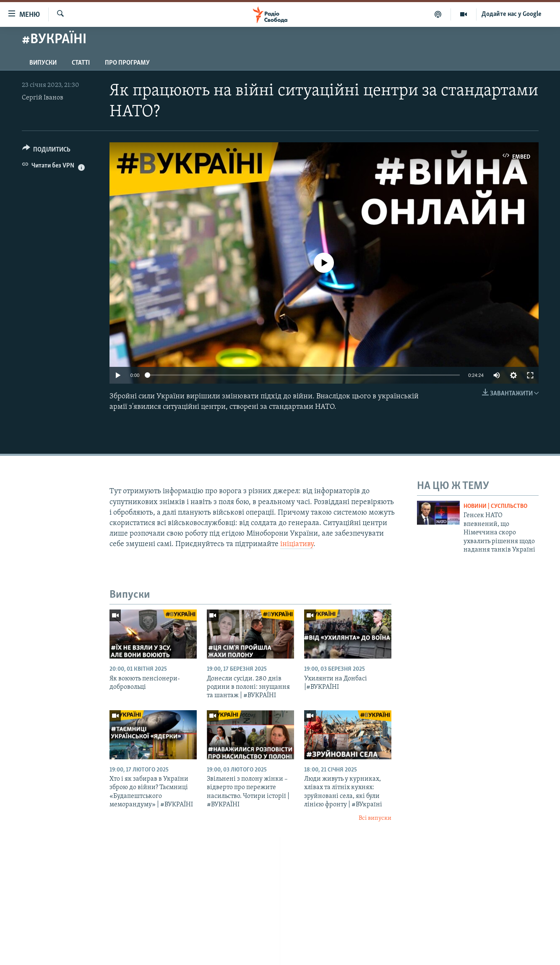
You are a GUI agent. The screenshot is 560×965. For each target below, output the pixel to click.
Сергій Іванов (43, 98)
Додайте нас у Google (512, 14)
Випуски (43, 63)
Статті (81, 63)
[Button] (47, 151)
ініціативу (297, 544)
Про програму (127, 63)
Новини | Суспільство (495, 506)
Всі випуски (375, 818)
